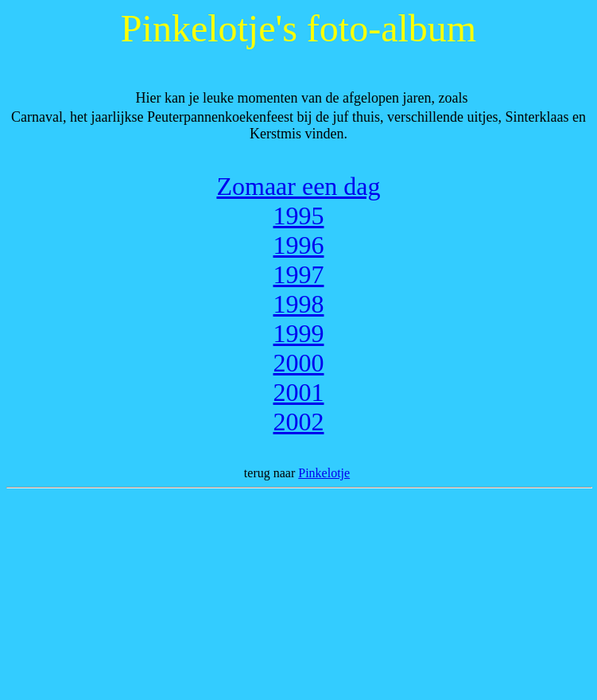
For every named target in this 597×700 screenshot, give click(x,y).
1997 (299, 274)
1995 (299, 216)
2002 (299, 422)
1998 (299, 304)
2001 (299, 392)
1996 (299, 245)
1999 (299, 333)
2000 (299, 363)
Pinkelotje (324, 473)
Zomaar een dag (298, 186)
